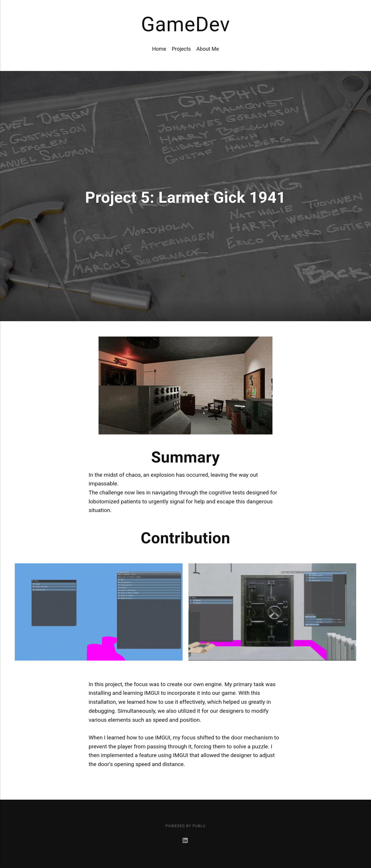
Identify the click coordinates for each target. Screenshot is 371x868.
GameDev (186, 24)
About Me (208, 49)
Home (159, 49)
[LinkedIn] (185, 841)
